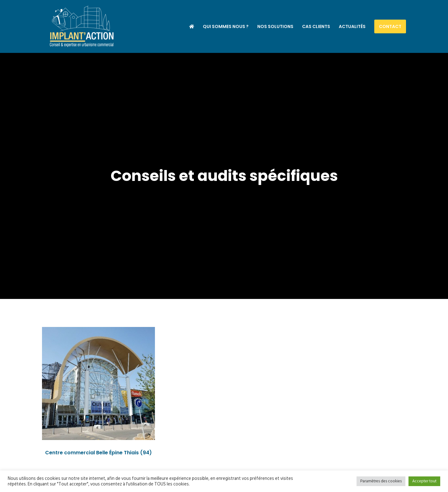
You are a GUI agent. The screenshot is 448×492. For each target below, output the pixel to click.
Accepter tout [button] (424, 481)
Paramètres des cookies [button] (381, 481)
